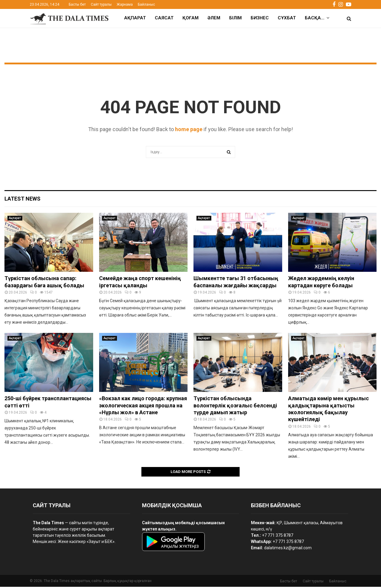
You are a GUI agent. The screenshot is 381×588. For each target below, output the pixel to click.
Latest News (22, 200)
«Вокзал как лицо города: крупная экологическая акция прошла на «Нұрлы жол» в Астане (143, 407)
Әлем (214, 18)
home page (189, 130)
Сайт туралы (101, 4)
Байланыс (146, 4)
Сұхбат (287, 18)
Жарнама (125, 4)
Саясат (164, 18)
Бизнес (260, 18)
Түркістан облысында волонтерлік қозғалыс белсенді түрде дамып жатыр (235, 407)
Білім (235, 18)
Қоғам (190, 18)
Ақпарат (135, 18)
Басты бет (77, 4)
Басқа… (315, 18)
